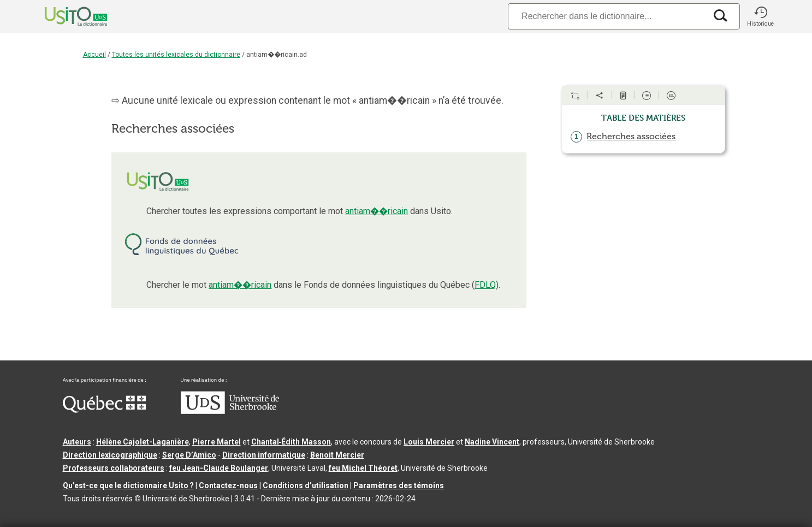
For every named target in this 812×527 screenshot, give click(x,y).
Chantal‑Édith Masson (291, 442)
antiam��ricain (377, 211)
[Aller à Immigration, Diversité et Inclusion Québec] (104, 410)
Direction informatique (264, 455)
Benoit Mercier (337, 455)
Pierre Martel (217, 442)
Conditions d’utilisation (306, 485)
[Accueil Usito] (64, 16)
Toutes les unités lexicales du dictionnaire (176, 55)
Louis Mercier (429, 442)
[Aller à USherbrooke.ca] (230, 411)
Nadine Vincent (492, 442)
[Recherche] (607, 16)
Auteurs (77, 442)
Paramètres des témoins (399, 485)
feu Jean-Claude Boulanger (219, 468)
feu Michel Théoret (363, 468)
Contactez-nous (228, 485)
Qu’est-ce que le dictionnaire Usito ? (128, 485)
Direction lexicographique (110, 455)
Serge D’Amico (189, 455)
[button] (761, 16)
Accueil (94, 55)
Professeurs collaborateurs (114, 468)
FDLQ (485, 285)
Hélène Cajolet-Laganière (143, 442)
